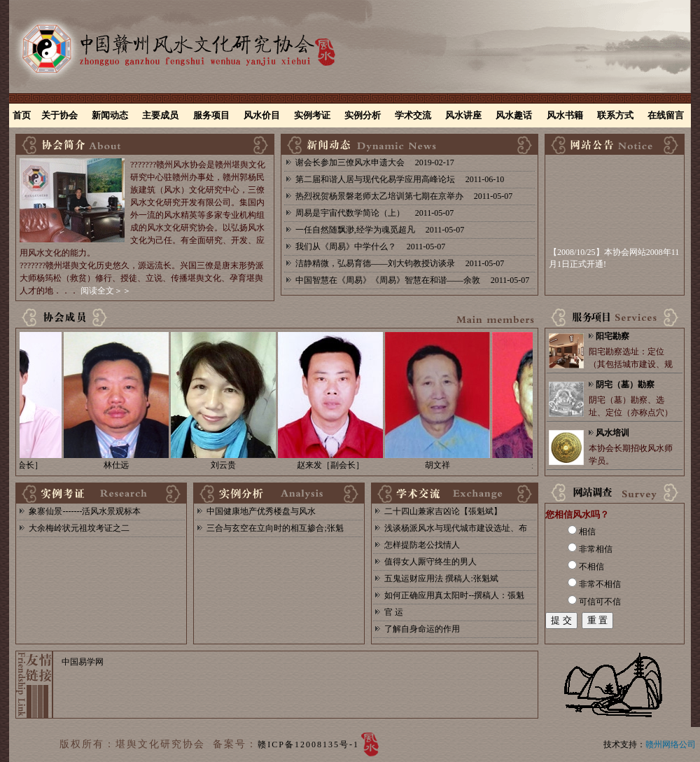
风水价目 (262, 115)
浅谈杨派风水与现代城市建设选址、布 (456, 528)
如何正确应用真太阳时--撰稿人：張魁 (454, 595)
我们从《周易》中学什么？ (346, 247)
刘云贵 (227, 465)
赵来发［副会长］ (335, 465)
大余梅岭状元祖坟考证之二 (79, 528)
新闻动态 (110, 115)
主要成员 (160, 115)
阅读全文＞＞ (106, 291)
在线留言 (666, 115)
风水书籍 (565, 115)
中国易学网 (83, 662)
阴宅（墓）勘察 (625, 385)
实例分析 (363, 115)
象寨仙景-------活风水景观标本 (85, 511)
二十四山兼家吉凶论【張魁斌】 (443, 511)
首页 (22, 115)
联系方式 (615, 115)
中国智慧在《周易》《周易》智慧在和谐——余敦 (388, 280)
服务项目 (211, 115)
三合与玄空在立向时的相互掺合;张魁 (275, 528)
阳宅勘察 (612, 336)
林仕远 (120, 465)
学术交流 (413, 115)
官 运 (394, 612)
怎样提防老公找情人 (422, 545)
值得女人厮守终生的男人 (430, 562)
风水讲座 (463, 115)
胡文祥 (442, 465)
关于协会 (59, 115)
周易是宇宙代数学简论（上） (350, 213)
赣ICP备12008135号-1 (308, 744)
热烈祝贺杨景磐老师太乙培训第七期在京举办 (379, 196)
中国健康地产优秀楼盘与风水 (261, 511)
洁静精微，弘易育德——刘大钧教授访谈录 (375, 263)
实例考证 (312, 115)
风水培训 (612, 433)
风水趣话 (514, 115)
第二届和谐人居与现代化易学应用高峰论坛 (375, 179)
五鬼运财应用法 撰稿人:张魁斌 (441, 579)
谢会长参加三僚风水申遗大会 (350, 162)
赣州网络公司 (671, 744)
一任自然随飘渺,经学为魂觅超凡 (355, 230)
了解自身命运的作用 (422, 629)
